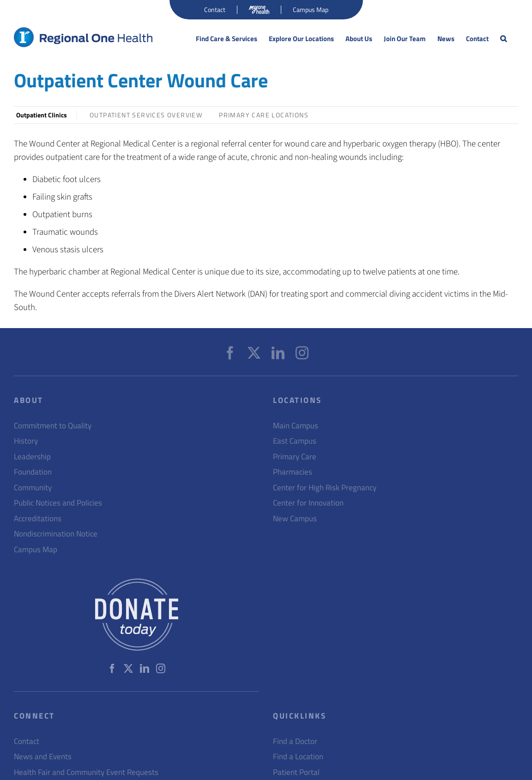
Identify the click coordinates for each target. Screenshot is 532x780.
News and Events (43, 757)
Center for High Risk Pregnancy (325, 488)
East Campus (295, 441)
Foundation (33, 472)
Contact (27, 741)
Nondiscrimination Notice (56, 534)
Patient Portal (296, 772)
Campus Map (36, 550)
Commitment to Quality (53, 426)
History (26, 441)
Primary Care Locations (264, 115)
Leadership (32, 457)
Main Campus (296, 426)
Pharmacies (293, 472)
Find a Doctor (295, 741)
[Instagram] (302, 353)
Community (33, 488)
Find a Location (298, 757)
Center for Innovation (308, 503)
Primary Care (295, 457)
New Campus (295, 519)
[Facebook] (230, 353)
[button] (503, 39)
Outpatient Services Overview (146, 115)
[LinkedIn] (278, 353)
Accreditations (38, 519)
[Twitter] (254, 353)
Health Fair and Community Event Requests (86, 772)
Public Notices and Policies (58, 503)
